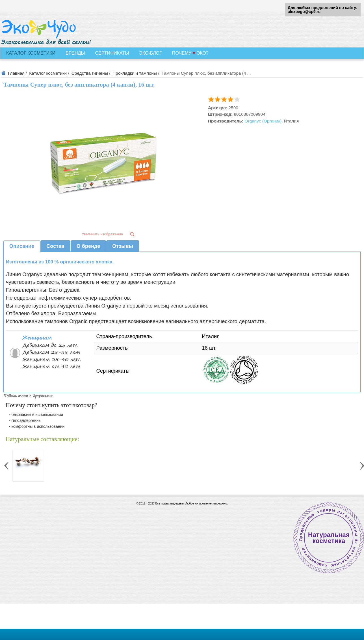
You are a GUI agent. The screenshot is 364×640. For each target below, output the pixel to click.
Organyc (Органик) (263, 121)
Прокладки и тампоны (135, 73)
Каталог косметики (48, 73)
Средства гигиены (90, 73)
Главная (16, 73)
